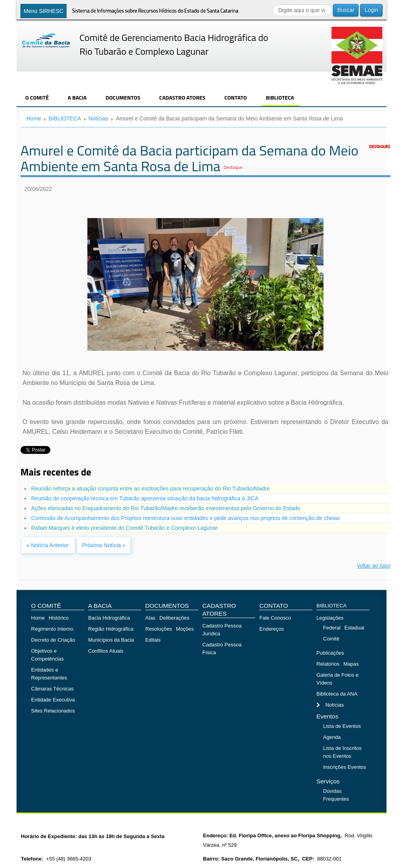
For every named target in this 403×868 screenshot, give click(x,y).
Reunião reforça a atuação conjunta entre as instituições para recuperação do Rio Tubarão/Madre (150, 489)
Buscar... (273, 4)
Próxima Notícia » (104, 545)
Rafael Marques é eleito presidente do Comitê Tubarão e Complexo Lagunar (124, 528)
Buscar (346, 10)
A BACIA (77, 97)
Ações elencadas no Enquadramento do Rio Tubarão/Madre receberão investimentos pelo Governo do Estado (166, 508)
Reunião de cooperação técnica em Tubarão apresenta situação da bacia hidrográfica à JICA (145, 498)
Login (371, 10)
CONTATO (236, 97)
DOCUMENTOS (123, 97)
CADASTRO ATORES (182, 97)
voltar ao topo (374, 566)
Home (34, 118)
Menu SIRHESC (43, 11)
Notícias (99, 118)
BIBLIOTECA (280, 97)
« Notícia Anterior (48, 545)
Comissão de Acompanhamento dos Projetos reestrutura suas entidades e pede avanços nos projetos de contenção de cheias (186, 518)
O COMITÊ (37, 97)
